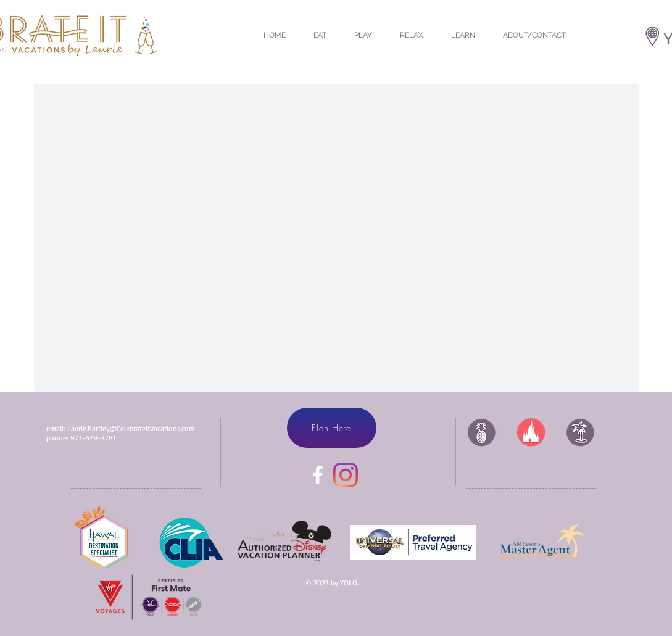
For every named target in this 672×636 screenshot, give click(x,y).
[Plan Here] (332, 428)
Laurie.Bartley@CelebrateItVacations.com (131, 428)
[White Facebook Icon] (318, 475)
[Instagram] (346, 475)
